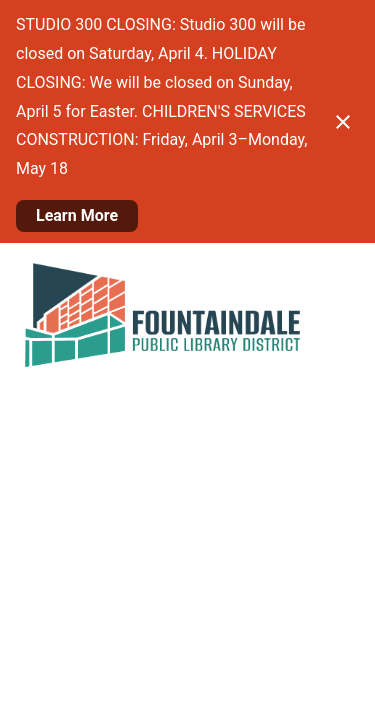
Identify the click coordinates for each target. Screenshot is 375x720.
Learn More (77, 215)
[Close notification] (343, 122)
